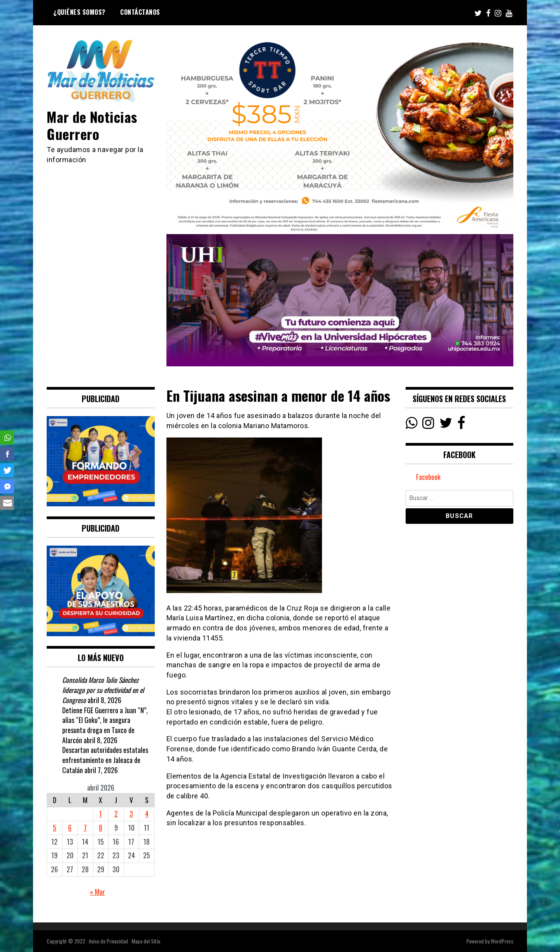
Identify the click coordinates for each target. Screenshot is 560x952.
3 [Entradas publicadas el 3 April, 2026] (131, 814)
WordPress (502, 941)
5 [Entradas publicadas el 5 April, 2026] (55, 828)
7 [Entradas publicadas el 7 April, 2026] (85, 828)
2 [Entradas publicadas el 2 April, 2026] (116, 814)
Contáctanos (140, 12)
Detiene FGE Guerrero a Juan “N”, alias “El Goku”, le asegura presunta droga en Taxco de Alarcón (105, 725)
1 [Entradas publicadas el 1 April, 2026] (101, 814)
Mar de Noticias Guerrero (92, 125)
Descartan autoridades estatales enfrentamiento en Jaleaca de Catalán (105, 760)
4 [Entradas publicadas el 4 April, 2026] (147, 814)
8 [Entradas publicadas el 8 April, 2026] (101, 828)
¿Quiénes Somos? (79, 12)
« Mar (97, 892)
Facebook (428, 477)
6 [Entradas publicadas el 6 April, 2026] (70, 828)
